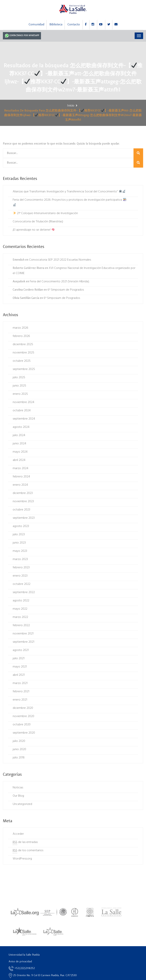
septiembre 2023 (24, 518)
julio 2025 (19, 377)
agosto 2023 (21, 526)
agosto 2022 (21, 601)
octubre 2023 (21, 510)
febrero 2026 (21, 336)
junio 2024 (19, 444)
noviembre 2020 (23, 716)
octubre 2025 (22, 361)
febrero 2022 (21, 625)
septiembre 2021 (23, 642)
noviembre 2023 (23, 501)
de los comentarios (28, 851)
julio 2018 (19, 758)
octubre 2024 (22, 411)
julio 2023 (19, 534)
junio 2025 (19, 386)
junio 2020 (19, 749)
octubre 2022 (22, 584)
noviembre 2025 (23, 353)
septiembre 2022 (24, 592)
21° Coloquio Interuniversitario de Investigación (45, 213)
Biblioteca (56, 25)
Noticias (18, 788)
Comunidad (37, 25)
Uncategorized (22, 804)
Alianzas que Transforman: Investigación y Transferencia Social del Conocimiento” (69, 192)
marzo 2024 (20, 468)
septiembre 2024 (24, 419)
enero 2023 (20, 576)
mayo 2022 (20, 609)
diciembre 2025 (23, 344)
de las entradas (25, 842)
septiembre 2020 (24, 733)
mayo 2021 (20, 667)
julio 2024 (19, 435)
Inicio (71, 106)
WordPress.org (22, 859)
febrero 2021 (21, 692)
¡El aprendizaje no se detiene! (34, 230)
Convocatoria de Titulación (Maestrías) (38, 222)
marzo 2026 (20, 328)
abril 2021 (19, 675)
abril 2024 (19, 460)
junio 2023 (19, 543)
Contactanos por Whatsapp (22, 36)
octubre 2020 (22, 725)
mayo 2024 (20, 452)
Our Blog (18, 796)
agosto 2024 (21, 427)
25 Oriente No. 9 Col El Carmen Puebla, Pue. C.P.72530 (43, 975)
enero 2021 (20, 700)
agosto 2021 (21, 650)
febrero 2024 (21, 477)
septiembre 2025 (24, 369)
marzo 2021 (20, 683)
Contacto (74, 25)
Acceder (18, 834)
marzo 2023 (20, 559)
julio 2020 (19, 741)
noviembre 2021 (23, 634)
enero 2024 (20, 485)
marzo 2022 (20, 617)
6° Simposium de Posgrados (66, 290)
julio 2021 (19, 658)
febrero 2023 (21, 568)
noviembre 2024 (23, 402)
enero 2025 (20, 394)
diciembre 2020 (23, 708)
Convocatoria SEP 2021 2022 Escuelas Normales (60, 260)
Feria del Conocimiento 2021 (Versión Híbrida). (60, 282)
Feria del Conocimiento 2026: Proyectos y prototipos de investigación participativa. (70, 202)
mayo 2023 (20, 551)
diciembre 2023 (23, 493)
